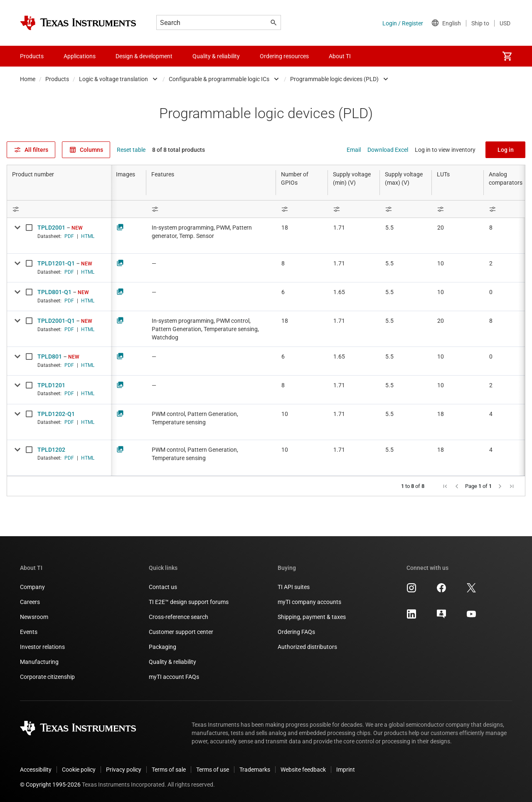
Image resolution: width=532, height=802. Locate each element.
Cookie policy (79, 770)
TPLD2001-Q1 (56, 321)
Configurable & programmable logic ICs (219, 79)
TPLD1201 (51, 385)
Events (29, 632)
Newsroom (34, 617)
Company (32, 587)
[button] (445, 486)
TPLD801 (50, 356)
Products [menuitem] (32, 56)
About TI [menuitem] (340, 56)
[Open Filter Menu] (59, 209)
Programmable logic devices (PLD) (334, 79)
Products (57, 79)
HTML (88, 236)
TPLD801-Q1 (54, 292)
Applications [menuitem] (80, 56)
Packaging (163, 647)
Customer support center (181, 632)
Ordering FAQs (296, 632)
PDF (69, 236)
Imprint (346, 770)
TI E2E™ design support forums (189, 602)
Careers (30, 602)
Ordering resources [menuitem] (284, 56)
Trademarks (255, 770)
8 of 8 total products (179, 150)
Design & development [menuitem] (144, 56)
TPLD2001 (51, 228)
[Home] (78, 23)
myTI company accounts (309, 602)
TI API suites (294, 587)
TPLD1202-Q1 (56, 414)
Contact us (163, 587)
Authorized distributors (307, 647)
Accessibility (36, 770)
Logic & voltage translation (113, 79)
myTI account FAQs (174, 677)
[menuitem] (507, 56)
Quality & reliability (172, 662)
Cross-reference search (179, 617)
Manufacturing (39, 662)
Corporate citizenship (47, 677)
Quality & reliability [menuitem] (216, 56)
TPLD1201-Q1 (56, 263)
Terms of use (213, 770)
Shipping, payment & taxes (312, 617)
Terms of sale (169, 770)
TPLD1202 (51, 450)
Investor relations (42, 647)
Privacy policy (124, 770)
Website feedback (303, 770)
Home (28, 79)
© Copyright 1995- (50, 785)
